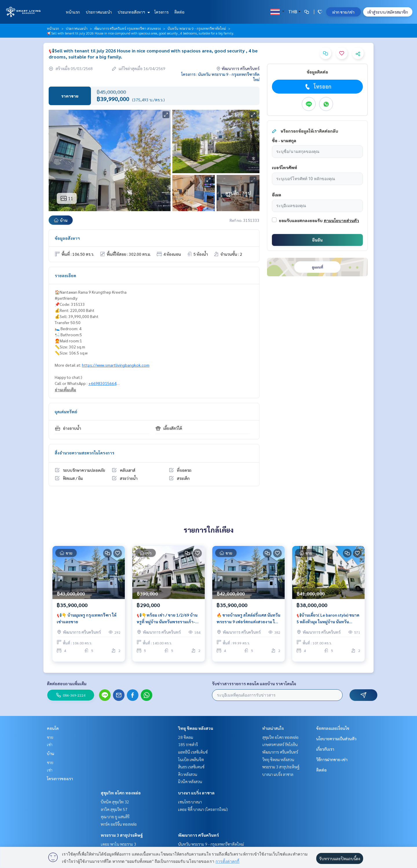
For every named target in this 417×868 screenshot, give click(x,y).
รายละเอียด (65, 275)
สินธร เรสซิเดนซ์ (191, 767)
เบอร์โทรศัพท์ (285, 167)
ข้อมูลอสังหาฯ (67, 238)
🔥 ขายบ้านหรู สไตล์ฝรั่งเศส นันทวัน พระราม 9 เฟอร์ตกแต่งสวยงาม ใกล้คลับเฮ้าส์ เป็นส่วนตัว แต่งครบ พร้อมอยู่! (248, 621)
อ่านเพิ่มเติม (65, 390)
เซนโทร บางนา (190, 802)
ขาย (50, 737)
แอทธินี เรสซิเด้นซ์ (193, 752)
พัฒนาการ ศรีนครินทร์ (199, 835)
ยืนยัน (317, 240)
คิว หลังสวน (188, 774)
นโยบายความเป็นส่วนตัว (336, 739)
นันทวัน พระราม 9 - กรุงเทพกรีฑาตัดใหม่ (197, 28)
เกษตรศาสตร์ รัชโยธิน (280, 744)
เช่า (50, 744)
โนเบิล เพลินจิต (191, 759)
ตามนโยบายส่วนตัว (341, 220)
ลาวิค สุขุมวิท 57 (114, 809)
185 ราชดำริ (188, 744)
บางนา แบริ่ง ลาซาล (196, 793)
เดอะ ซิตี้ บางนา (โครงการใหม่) (203, 809)
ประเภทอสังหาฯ (133, 12)
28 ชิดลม (186, 737)
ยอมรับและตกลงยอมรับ (301, 220)
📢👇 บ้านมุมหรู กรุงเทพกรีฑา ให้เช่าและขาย (87, 621)
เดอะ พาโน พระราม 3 (118, 844)
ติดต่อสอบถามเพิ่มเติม (67, 684)
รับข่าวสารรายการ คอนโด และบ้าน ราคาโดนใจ (254, 684)
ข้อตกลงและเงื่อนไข (333, 728)
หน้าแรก (73, 12)
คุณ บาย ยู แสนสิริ (115, 816)
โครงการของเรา (60, 779)
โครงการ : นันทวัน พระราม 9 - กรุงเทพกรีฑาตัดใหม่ (220, 77)
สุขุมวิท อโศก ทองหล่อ (121, 793)
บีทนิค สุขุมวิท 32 (115, 802)
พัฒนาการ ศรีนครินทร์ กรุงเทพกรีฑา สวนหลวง (127, 28)
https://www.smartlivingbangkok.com (116, 365)
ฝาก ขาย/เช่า (343, 12)
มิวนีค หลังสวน (190, 781)
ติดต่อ (179, 12)
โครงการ (161, 12)
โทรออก (318, 87)
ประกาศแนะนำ (99, 12)
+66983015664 (102, 383)
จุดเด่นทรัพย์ (66, 412)
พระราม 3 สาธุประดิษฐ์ (122, 835)
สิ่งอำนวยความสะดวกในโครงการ (85, 453)
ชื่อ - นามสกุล (284, 140)
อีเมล (277, 195)
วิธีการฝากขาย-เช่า (332, 759)
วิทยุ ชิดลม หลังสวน (196, 728)
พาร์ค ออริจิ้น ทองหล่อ (119, 824)
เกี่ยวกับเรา (325, 749)
